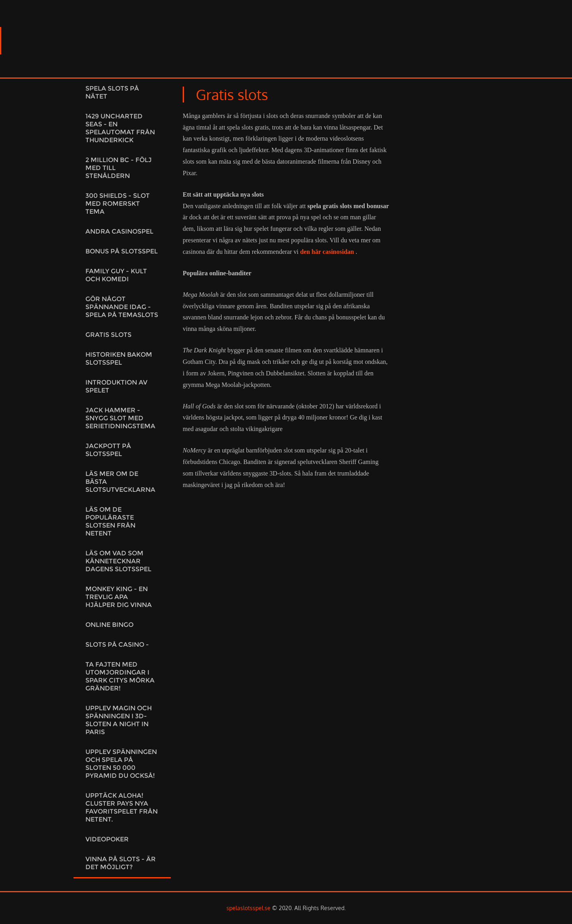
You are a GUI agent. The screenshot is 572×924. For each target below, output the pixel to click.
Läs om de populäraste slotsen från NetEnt (110, 521)
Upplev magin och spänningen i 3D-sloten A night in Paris (119, 720)
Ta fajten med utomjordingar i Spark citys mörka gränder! (120, 676)
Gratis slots (108, 335)
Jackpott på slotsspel (108, 450)
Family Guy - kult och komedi (116, 275)
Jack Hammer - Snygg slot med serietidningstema (120, 418)
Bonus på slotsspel (122, 251)
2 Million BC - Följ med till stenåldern (119, 168)
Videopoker (107, 839)
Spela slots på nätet (112, 92)
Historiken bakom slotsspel (119, 359)
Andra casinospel (119, 231)
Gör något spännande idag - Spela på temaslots (122, 307)
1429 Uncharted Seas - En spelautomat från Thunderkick (120, 128)
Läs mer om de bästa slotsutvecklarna (120, 482)
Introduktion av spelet (116, 386)
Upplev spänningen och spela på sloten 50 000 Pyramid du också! (121, 764)
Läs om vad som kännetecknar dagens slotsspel (118, 561)
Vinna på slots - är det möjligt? (121, 863)
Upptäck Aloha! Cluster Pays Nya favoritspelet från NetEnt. (122, 807)
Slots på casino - (117, 645)
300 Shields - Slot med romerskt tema (118, 204)
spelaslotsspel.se (248, 908)
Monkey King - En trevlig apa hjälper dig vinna (119, 597)
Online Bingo (109, 625)
